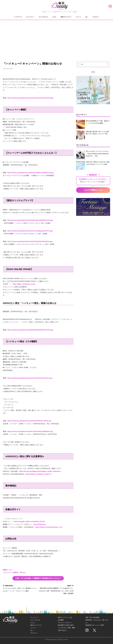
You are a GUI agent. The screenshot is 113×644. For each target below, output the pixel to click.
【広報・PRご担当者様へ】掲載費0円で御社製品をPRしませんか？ (38, 578)
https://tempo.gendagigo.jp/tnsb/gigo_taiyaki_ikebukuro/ (40, 471)
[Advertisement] (57, 39)
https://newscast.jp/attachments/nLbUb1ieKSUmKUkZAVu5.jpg (30, 98)
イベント (78, 17)
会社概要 (61, 620)
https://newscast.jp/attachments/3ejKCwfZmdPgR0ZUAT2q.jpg (30, 220)
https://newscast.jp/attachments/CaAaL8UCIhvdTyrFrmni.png (30, 378)
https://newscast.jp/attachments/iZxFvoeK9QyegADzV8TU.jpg (30, 231)
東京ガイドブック (66, 17)
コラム (54, 17)
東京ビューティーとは (65, 617)
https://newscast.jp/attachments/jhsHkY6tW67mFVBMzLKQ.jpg (30, 173)
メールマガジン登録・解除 (66, 628)
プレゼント (96, 17)
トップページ (18, 17)
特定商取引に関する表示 (66, 625)
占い (87, 17)
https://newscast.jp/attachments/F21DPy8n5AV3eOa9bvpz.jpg (30, 241)
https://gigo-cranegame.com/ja (24, 284)
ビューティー (30, 17)
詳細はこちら (8, 570)
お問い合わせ (62, 630)
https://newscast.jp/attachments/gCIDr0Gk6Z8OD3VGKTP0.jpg (30, 330)
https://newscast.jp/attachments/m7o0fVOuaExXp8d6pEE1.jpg (30, 431)
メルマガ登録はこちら (93, 190)
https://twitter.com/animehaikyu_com (49, 527)
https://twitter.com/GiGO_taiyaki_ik (39, 474)
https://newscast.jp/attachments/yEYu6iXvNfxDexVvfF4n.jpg (29, 421)
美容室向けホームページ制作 (95, 625)
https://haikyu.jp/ (40, 524)
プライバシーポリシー (65, 623)
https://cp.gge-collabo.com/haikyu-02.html (29, 521)
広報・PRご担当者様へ (93, 617)
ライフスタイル (43, 17)
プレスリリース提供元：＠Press (14, 573)
